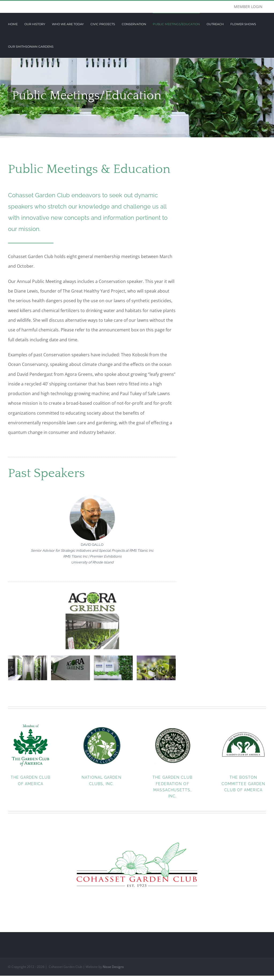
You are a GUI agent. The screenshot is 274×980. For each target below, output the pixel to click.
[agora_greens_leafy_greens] (156, 668)
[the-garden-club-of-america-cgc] (31, 725)
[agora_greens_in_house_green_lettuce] (28, 668)
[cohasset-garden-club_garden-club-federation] (172, 725)
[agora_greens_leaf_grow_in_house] (113, 668)
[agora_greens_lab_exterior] (71, 668)
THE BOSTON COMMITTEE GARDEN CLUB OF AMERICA (243, 783)
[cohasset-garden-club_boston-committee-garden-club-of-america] (243, 725)
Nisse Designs (113, 966)
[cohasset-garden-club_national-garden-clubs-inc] (102, 725)
